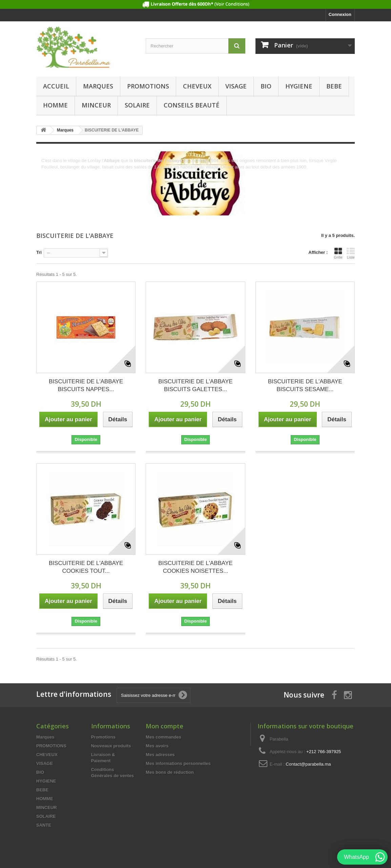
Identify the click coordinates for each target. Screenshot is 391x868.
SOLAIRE (137, 105)
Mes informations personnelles (178, 763)
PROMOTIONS (148, 86)
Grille (338, 253)
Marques (98, 86)
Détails (48, 173)
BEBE (334, 86)
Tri (39, 252)
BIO (266, 86)
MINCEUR (96, 105)
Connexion (340, 14)
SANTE (44, 825)
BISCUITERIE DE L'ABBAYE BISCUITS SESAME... (305, 385)
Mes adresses (160, 755)
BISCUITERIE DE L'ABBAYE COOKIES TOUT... (86, 567)
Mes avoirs (157, 746)
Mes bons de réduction (170, 772)
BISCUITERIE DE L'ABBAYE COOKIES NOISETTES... (195, 567)
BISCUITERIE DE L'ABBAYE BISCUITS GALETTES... (195, 385)
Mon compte (164, 726)
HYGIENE (299, 86)
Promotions (103, 737)
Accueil (56, 86)
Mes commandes (163, 737)
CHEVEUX (197, 86)
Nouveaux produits (111, 746)
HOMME (55, 105)
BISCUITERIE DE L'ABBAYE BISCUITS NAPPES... (86, 385)
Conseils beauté (192, 105)
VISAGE (236, 86)
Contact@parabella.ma (308, 764)
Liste (351, 253)
